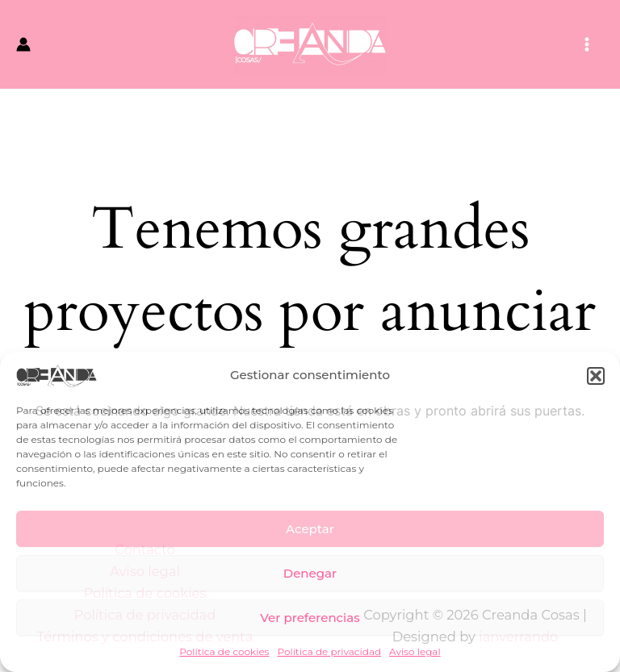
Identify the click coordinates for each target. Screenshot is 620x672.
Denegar (310, 573)
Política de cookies (224, 651)
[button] (596, 376)
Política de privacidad (329, 651)
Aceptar (310, 529)
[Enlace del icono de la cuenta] (23, 44)
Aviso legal (415, 651)
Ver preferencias (310, 618)
